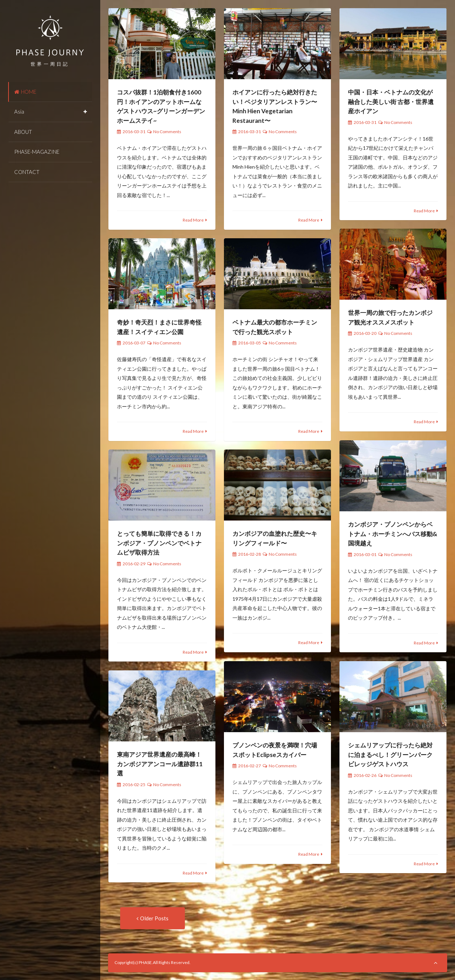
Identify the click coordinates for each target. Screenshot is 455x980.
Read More (193, 220)
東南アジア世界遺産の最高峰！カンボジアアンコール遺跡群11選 (160, 764)
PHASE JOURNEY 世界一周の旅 (50, 36)
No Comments (167, 132)
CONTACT (27, 172)
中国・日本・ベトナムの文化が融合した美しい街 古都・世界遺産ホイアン (391, 102)
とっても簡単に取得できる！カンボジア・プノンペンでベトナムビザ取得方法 (159, 543)
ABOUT (23, 132)
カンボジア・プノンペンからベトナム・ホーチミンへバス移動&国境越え (393, 534)
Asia (19, 111)
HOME (25, 92)
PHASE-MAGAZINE (37, 152)
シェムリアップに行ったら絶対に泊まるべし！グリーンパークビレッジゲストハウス (390, 755)
